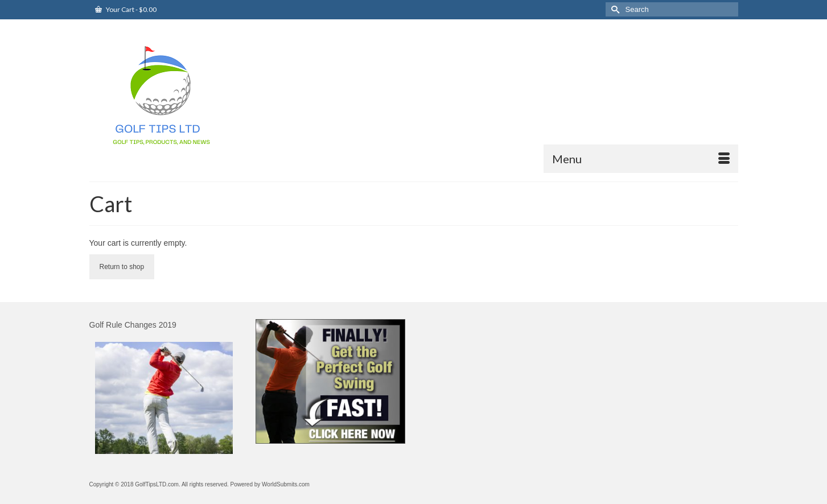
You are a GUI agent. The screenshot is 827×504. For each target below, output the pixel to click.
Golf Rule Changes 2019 (133, 325)
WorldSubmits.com (286, 484)
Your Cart (126, 9)
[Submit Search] (614, 9)
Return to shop (122, 267)
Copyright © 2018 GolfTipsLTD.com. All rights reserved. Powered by (176, 484)
